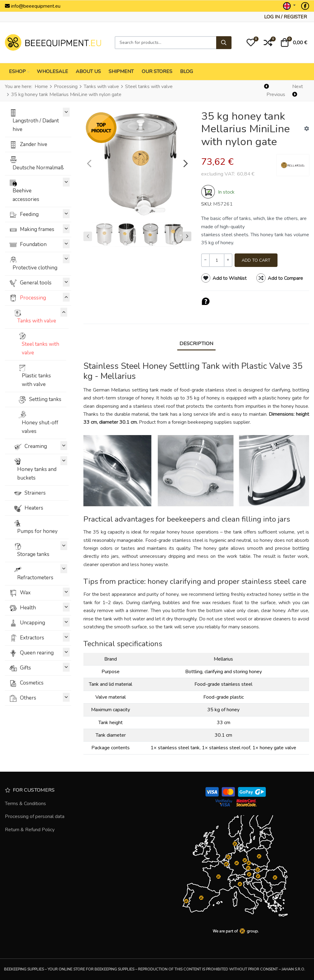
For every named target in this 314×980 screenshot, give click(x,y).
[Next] (300, 91)
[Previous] (275, 91)
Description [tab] (196, 343)
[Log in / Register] (285, 17)
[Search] (224, 43)
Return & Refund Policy (30, 830)
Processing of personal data (35, 816)
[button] (251, 43)
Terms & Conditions (25, 804)
